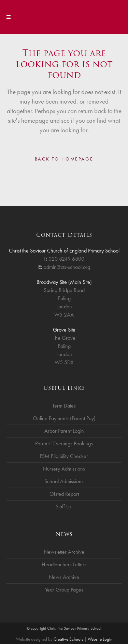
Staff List (64, 507)
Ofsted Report (64, 494)
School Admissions (64, 481)
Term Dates (64, 406)
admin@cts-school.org (67, 267)
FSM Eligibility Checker (64, 456)
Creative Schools (68, 639)
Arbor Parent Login (64, 431)
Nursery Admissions (64, 469)
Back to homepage (64, 159)
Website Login (100, 639)
